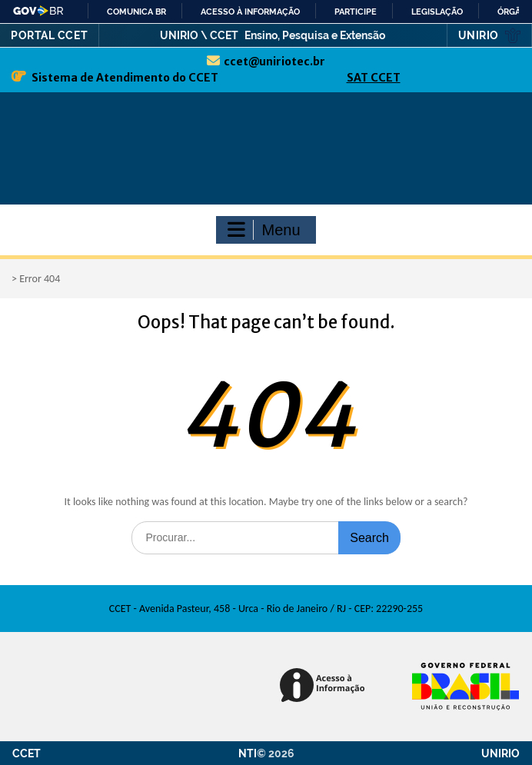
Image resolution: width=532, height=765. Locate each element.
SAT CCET (374, 78)
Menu (264, 230)
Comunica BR (136, 12)
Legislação (437, 12)
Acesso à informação (250, 12)
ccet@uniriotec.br (274, 62)
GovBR (39, 11)
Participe (356, 12)
